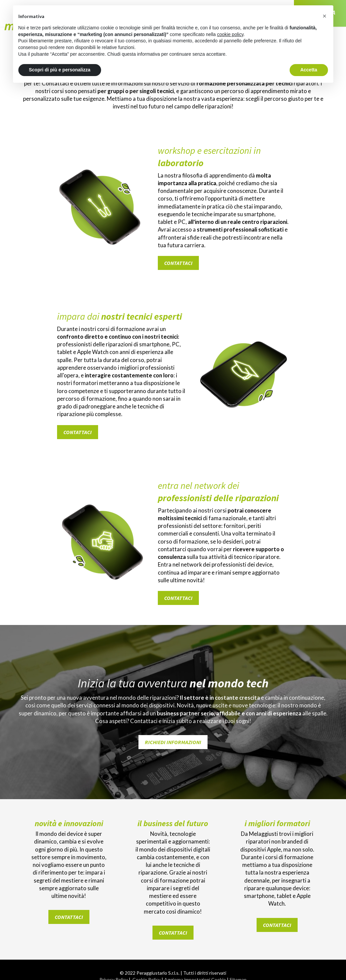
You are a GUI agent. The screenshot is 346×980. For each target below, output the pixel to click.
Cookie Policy (146, 934)
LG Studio (196, 947)
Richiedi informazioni (173, 708)
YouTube (238, 970)
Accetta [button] (309, 70)
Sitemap (238, 934)
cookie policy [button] (230, 34)
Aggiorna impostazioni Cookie (195, 934)
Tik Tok (195, 970)
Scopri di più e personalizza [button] (60, 70)
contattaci (178, 251)
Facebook (108, 970)
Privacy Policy (114, 934)
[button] (325, 16)
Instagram (152, 970)
